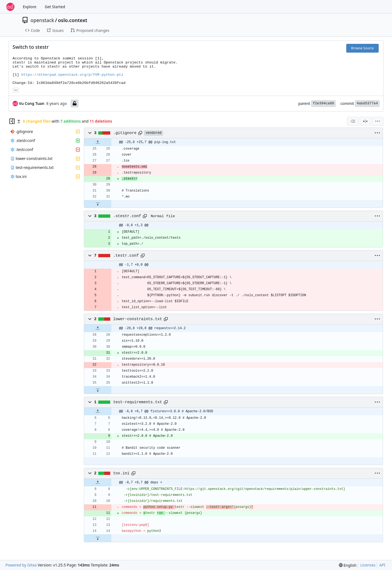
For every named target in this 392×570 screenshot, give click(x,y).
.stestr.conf (127, 216)
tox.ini (121, 473)
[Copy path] (140, 133)
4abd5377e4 (367, 103)
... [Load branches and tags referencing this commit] (16, 90)
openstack (42, 20)
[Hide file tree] (12, 121)
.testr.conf (126, 256)
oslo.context (73, 20)
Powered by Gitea (21, 565)
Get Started (55, 7)
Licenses (368, 565)
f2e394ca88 (323, 103)
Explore (30, 7)
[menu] (378, 121)
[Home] (10, 7)
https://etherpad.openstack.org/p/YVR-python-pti (72, 75)
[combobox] (353, 121)
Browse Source (362, 48)
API (382, 565)
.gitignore (125, 133)
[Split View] (365, 121)
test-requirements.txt (138, 402)
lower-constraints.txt (138, 319)
